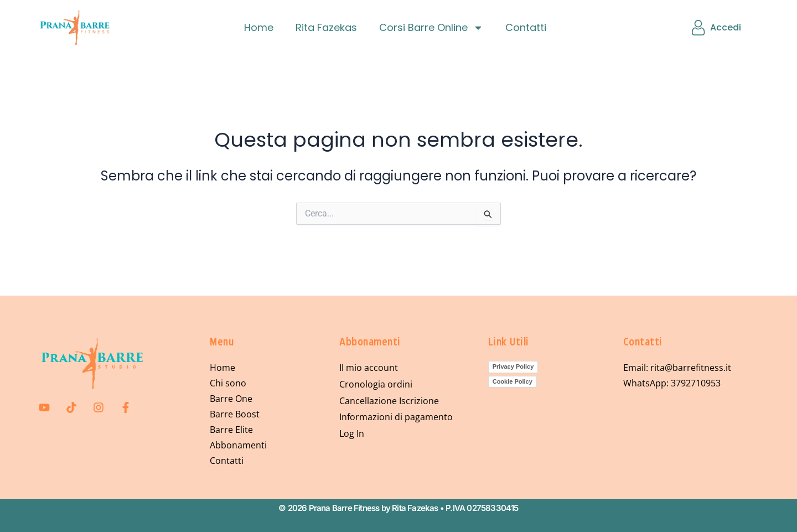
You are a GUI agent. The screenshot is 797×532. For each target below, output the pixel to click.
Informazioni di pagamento (396, 418)
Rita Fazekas (326, 27)
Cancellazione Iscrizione (389, 401)
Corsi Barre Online (431, 28)
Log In (352, 435)
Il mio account (369, 368)
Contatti (526, 27)
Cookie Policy (513, 381)
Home (259, 27)
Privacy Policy (513, 366)
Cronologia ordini (376, 385)
